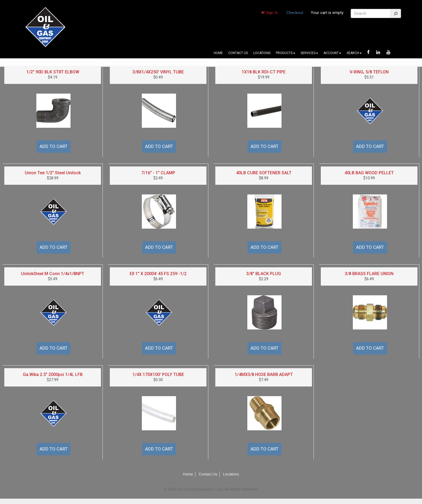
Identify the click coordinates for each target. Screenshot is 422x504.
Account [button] (332, 53)
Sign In (270, 13)
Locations (262, 53)
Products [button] (286, 53)
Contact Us (238, 53)
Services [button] (309, 53)
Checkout (295, 13)
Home (218, 53)
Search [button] (354, 53)
